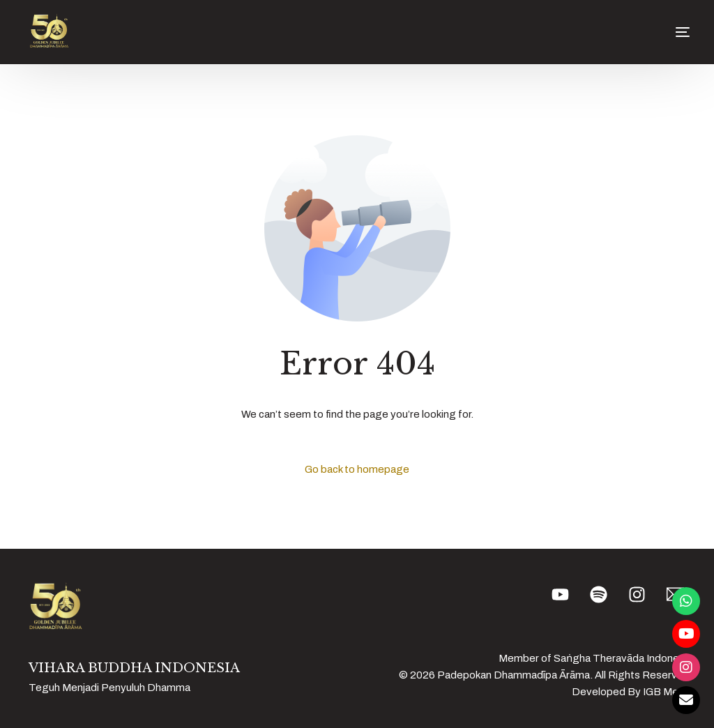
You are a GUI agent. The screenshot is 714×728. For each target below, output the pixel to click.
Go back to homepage (357, 469)
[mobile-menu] (667, 32)
